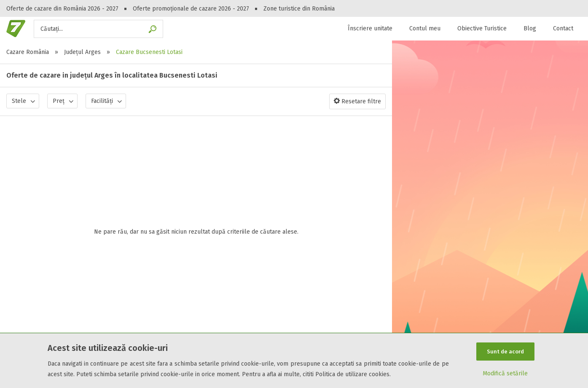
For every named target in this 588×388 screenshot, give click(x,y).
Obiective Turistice (482, 28)
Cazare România (28, 52)
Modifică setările (505, 374)
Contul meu (425, 28)
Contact (563, 28)
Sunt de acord (505, 351)
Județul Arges (82, 52)
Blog (530, 28)
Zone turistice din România (299, 9)
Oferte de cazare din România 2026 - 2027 (62, 9)
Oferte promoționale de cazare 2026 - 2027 (191, 9)
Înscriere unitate (370, 28)
